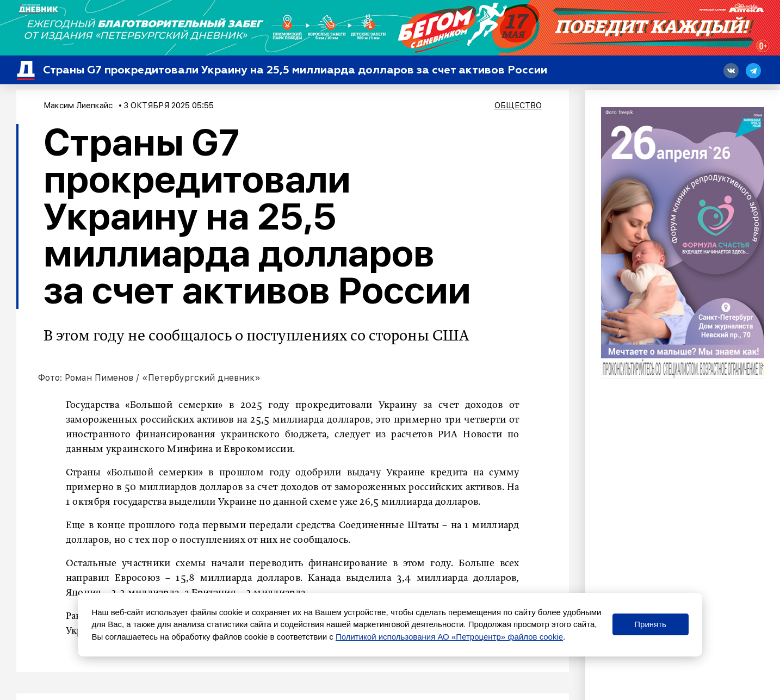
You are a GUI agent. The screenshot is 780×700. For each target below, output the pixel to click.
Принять (650, 624)
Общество (518, 106)
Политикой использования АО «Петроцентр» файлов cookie (449, 637)
